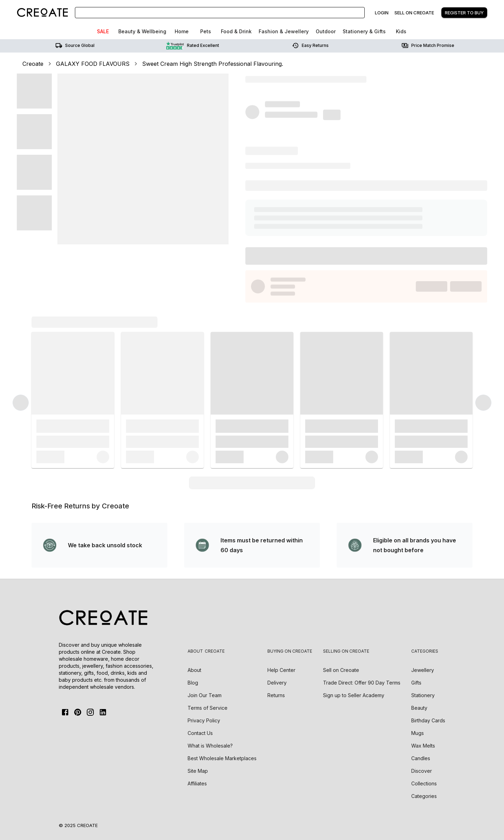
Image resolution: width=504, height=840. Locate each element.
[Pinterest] (78, 712)
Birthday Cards (428, 720)
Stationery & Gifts (364, 31)
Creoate (33, 64)
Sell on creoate (414, 13)
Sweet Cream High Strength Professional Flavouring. (213, 64)
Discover (422, 771)
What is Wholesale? (210, 746)
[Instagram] (90, 712)
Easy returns (310, 46)
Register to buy (464, 13)
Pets (206, 31)
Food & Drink (236, 31)
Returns (276, 695)
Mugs (418, 733)
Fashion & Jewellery (284, 31)
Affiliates (197, 783)
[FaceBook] (65, 712)
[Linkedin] (103, 712)
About (194, 670)
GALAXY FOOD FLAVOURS (93, 64)
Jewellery (423, 670)
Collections (424, 783)
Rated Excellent (193, 46)
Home (182, 31)
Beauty (419, 708)
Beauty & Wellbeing (142, 31)
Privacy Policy (204, 720)
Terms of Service (208, 708)
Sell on (341, 670)
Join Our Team (205, 695)
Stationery (423, 695)
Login (382, 13)
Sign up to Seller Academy (354, 695)
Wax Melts (423, 746)
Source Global (75, 46)
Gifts (416, 683)
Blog (193, 683)
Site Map (198, 771)
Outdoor (326, 31)
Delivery (277, 683)
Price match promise (428, 46)
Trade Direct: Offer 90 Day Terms (362, 683)
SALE (103, 31)
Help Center (281, 670)
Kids (401, 31)
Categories (424, 796)
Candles (421, 758)
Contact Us (200, 733)
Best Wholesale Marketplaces (222, 758)
